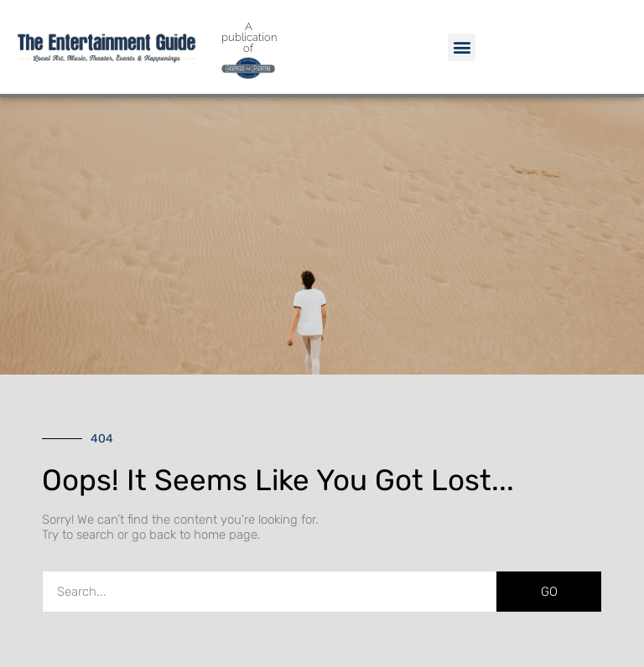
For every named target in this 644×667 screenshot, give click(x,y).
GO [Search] (549, 592)
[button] (462, 47)
